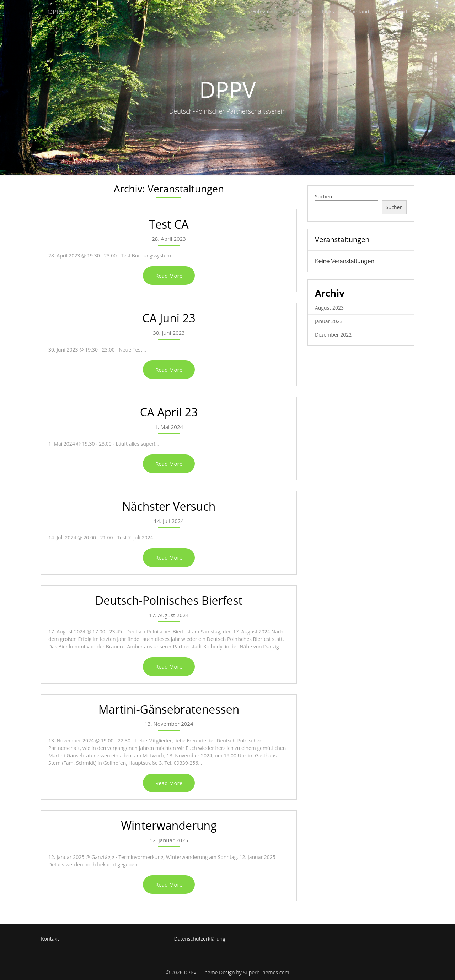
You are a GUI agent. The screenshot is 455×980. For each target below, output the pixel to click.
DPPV (57, 12)
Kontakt (50, 939)
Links (328, 12)
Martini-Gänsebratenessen (169, 709)
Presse (300, 12)
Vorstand (359, 12)
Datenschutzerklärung (200, 939)
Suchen (323, 197)
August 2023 (329, 308)
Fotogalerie (265, 12)
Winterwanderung (169, 825)
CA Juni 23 (169, 318)
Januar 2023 (329, 321)
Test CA (169, 224)
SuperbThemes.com (266, 972)
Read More (169, 276)
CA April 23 (169, 412)
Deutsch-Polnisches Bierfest (169, 600)
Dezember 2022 (333, 335)
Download (395, 12)
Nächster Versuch (169, 506)
